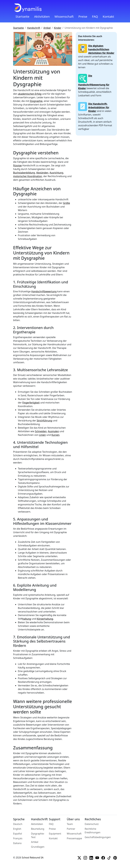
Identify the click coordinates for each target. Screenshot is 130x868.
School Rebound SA (33, 858)
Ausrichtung (56, 173)
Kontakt (108, 16)
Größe (66, 203)
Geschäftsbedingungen (98, 837)
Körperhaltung (45, 619)
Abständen (42, 173)
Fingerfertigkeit (31, 403)
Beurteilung (38, 829)
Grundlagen (38, 847)
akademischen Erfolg (30, 94)
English (17, 829)
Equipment (55, 834)
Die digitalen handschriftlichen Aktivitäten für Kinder (101, 49)
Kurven (55, 435)
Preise (83, 16)
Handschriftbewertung (44, 291)
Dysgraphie (36, 101)
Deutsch (18, 824)
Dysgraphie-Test (38, 835)
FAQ (95, 16)
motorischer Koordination (28, 176)
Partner (71, 829)
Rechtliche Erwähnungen (93, 831)
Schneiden (41, 431)
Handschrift (34, 28)
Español (18, 834)
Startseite (22, 16)
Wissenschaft (64, 16)
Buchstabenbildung (24, 173)
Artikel (47, 28)
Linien (42, 435)
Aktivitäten (42, 16)
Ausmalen (53, 431)
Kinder (58, 28)
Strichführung (44, 421)
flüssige (17, 165)
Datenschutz (92, 824)
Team (70, 824)
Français (18, 838)
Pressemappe (74, 838)
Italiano (17, 843)
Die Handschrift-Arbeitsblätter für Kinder (99, 107)
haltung (27, 619)
